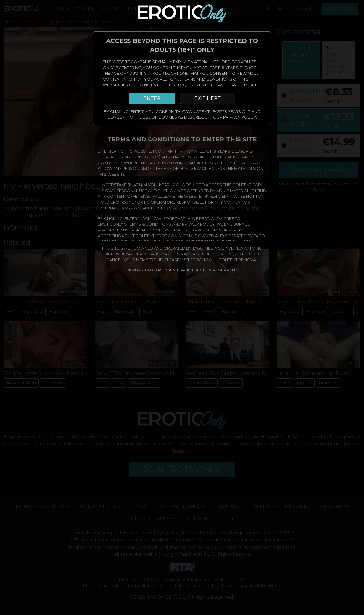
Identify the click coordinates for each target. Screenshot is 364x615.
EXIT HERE (208, 98)
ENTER (152, 98)
